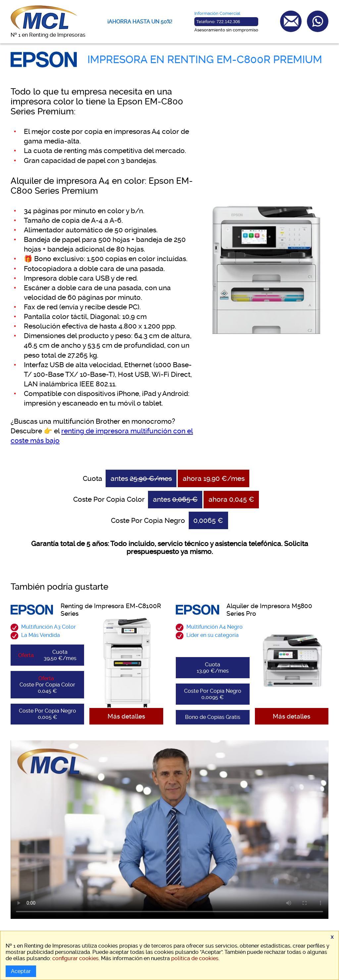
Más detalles (126, 716)
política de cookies (195, 958)
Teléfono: (218, 22)
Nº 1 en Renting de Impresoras (48, 35)
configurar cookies (75, 958)
